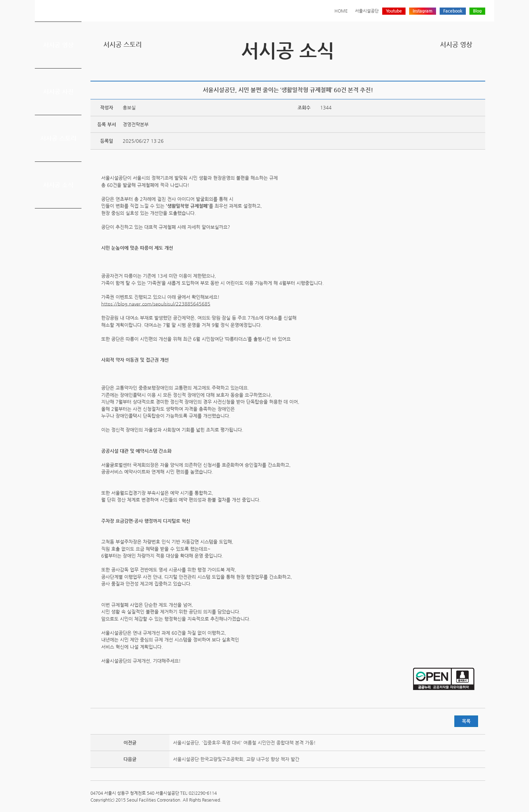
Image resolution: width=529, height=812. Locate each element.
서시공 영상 (58, 45)
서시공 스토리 (58, 138)
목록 (466, 721)
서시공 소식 (58, 185)
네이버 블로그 (470, 69)
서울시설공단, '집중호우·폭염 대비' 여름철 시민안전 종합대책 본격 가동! (244, 743)
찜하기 (481, 69)
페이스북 (459, 69)
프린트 (436, 69)
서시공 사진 (58, 91)
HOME (341, 11)
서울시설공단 (367, 11)
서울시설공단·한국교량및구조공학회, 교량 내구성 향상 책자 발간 (236, 759)
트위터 (448, 69)
